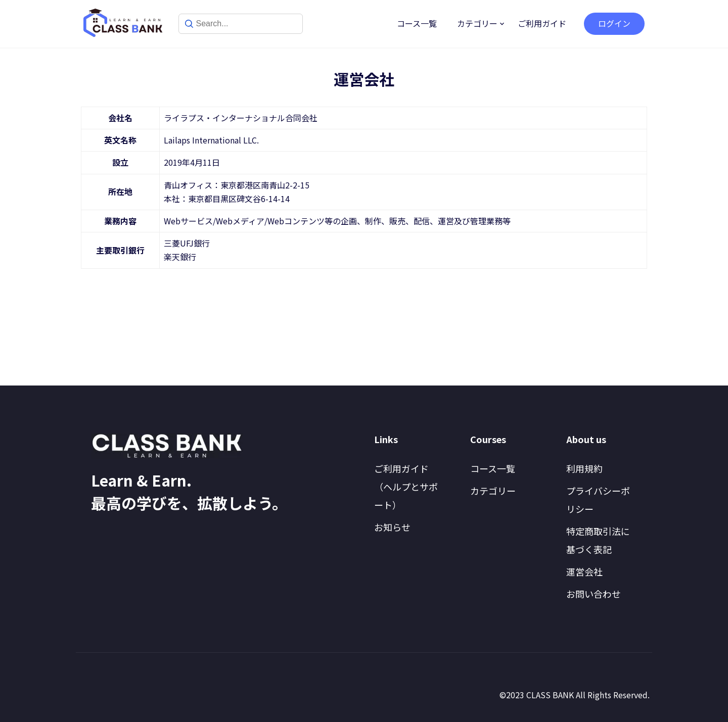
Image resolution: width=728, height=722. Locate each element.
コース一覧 (417, 23)
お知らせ (392, 527)
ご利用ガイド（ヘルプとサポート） (406, 487)
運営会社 (584, 571)
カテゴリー (477, 23)
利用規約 (584, 468)
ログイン (614, 23)
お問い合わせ (594, 594)
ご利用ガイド (542, 23)
